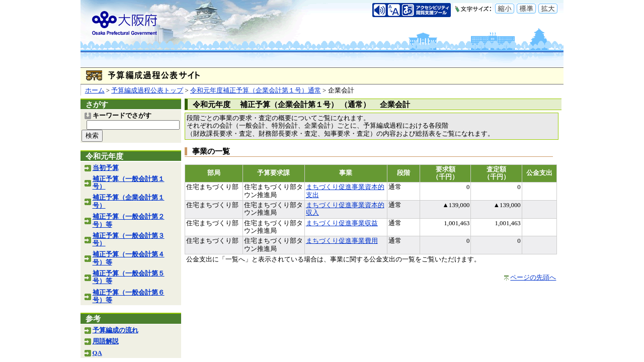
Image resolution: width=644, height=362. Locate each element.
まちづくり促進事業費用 (342, 241)
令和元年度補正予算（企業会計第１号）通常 (256, 90)
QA (97, 353)
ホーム (95, 90)
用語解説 (106, 341)
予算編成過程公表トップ (147, 90)
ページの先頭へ (533, 278)
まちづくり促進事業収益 (342, 223)
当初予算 (106, 168)
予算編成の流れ (115, 330)
